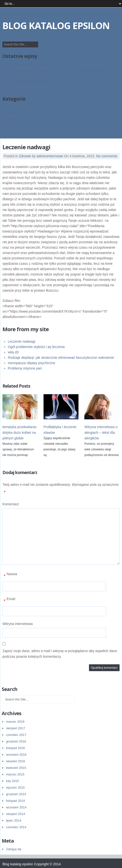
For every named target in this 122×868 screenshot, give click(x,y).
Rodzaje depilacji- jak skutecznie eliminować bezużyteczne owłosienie (55, 70)
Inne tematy (11, 119)
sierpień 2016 (15, 761)
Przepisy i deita (14, 124)
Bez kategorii (12, 113)
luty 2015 (12, 781)
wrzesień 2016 (16, 755)
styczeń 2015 (15, 788)
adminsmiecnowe (50, 156)
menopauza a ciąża (17, 76)
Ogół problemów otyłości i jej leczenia (36, 347)
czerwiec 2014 (16, 827)
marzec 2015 (15, 774)
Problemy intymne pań (25, 368)
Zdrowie (9, 136)
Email (9, 601)
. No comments (106, 156)
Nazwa (10, 576)
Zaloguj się (14, 849)
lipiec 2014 (13, 820)
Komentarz (11, 504)
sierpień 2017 (15, 728)
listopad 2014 (15, 801)
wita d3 (8, 87)
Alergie (8, 107)
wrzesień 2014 (16, 807)
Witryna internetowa (18, 624)
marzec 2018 (15, 722)
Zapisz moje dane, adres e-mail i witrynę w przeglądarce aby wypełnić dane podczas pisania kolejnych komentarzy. (60, 654)
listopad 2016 (15, 748)
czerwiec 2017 (16, 735)
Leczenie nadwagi (22, 341)
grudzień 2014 (16, 794)
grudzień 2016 (16, 741)
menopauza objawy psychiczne (26, 82)
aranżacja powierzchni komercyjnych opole (35, 65)
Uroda (7, 130)
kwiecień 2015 (16, 768)
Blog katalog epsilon (56, 25)
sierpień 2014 (15, 814)
